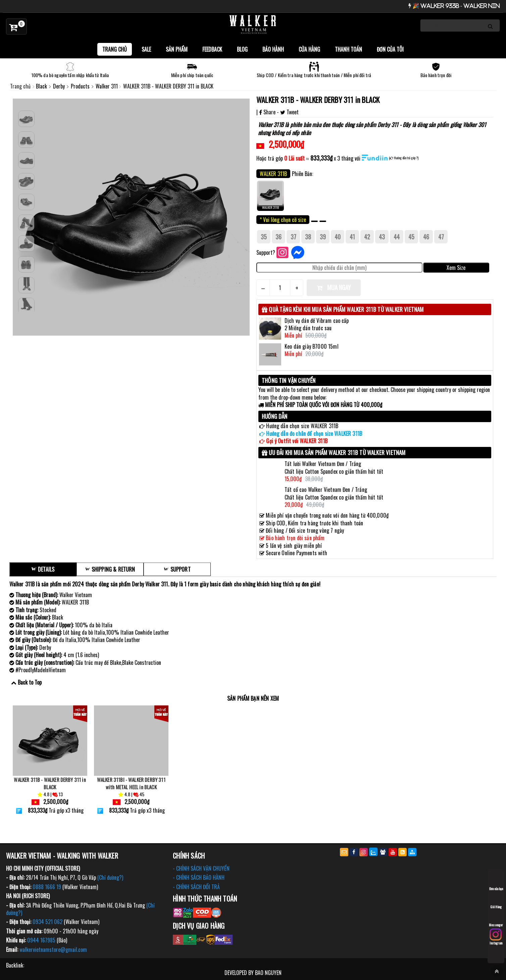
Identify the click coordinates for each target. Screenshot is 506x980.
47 (441, 237)
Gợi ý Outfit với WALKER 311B (297, 441)
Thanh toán (348, 49)
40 (338, 237)
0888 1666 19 (47, 887)
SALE (146, 49)
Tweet (289, 112)
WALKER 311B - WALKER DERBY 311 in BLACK (318, 100)
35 (264, 237)
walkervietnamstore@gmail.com (53, 949)
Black (42, 86)
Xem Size (456, 268)
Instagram (496, 937)
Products (81, 86)
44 (397, 237)
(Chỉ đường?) (110, 877)
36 (279, 237)
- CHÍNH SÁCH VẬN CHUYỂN (201, 868)
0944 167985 (41, 940)
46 (426, 237)
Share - (270, 112)
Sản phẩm (177, 49)
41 (352, 237)
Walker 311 (107, 86)
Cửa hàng (309, 49)
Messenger (496, 919)
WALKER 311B (270, 195)
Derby (60, 86)
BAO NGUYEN (268, 973)
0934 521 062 (47, 922)
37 (293, 237)
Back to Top (30, 682)
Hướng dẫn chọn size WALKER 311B (302, 426)
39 (323, 237)
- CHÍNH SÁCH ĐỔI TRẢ (196, 887)
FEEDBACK (212, 49)
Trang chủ (115, 49)
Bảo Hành (273, 49)
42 (367, 237)
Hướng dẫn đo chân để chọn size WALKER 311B (314, 434)
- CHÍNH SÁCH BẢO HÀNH (199, 877)
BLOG (242, 49)
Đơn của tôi (390, 49)
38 (308, 237)
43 (382, 237)
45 (411, 237)
